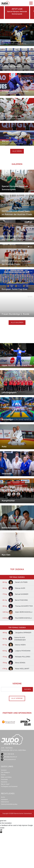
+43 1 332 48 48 (7, 754)
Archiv (3, 797)
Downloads (4, 779)
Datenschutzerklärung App (9, 804)
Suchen (27, 689)
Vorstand (4, 770)
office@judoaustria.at (9, 757)
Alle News (17, 151)
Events (3, 775)
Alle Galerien (17, 323)
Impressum (4, 799)
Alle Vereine (17, 698)
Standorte (4, 782)
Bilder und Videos (6, 777)
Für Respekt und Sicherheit (9, 786)
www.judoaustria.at (8, 759)
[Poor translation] (1, 831)
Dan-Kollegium (5, 772)
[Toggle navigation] (31, 3)
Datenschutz (5, 802)
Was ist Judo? (5, 784)
